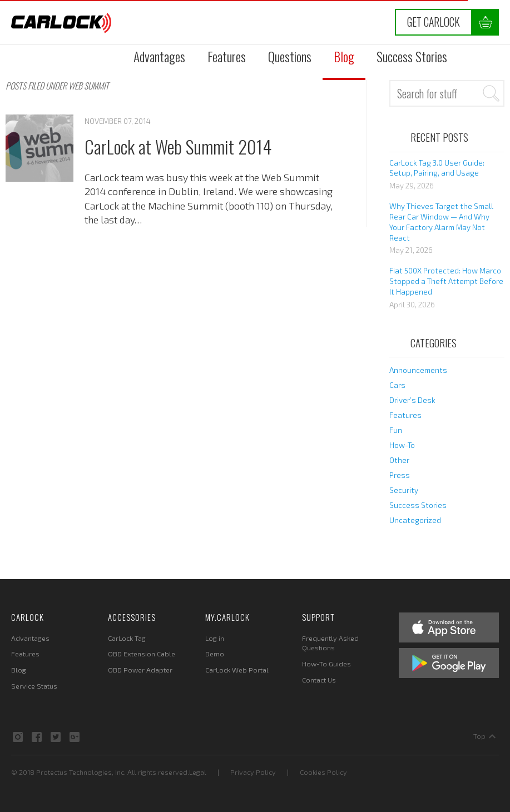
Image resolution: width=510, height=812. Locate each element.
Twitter (56, 737)
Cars (397, 385)
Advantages (159, 56)
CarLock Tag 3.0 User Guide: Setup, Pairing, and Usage (437, 168)
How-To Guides (326, 664)
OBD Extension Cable (142, 654)
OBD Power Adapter (140, 670)
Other (399, 460)
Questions (290, 56)
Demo (215, 654)
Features (227, 56)
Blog (344, 56)
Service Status (34, 686)
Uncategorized (415, 520)
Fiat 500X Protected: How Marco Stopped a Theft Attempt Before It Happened (446, 281)
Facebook (37, 737)
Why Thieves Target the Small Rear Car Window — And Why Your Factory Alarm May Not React (441, 222)
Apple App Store (449, 627)
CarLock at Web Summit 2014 (178, 146)
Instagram (18, 737)
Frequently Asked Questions (330, 643)
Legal (198, 772)
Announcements (418, 370)
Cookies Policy (323, 772)
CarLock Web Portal (237, 670)
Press (400, 475)
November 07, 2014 (118, 121)
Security (404, 490)
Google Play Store (449, 663)
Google (75, 737)
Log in (215, 638)
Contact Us (319, 680)
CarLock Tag (127, 638)
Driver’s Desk (412, 400)
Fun (396, 430)
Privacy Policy (253, 772)
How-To (402, 445)
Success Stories (412, 56)
